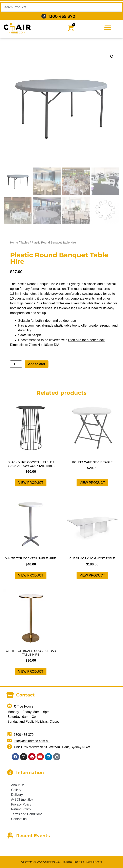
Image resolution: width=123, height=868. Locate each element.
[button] (108, 28)
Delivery (17, 795)
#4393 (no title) (22, 800)
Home (14, 242)
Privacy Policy (21, 804)
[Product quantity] (16, 364)
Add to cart (37, 364)
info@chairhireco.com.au (32, 741)
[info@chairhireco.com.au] (9, 741)
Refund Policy (21, 809)
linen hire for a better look (86, 340)
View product (31, 483)
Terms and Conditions (27, 814)
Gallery (16, 790)
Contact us (19, 819)
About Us (18, 785)
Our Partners (94, 862)
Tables (25, 242)
